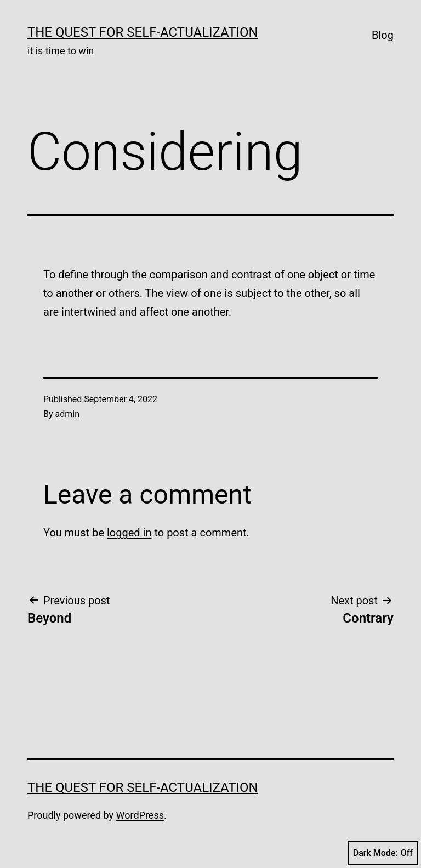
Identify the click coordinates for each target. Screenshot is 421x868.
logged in (129, 533)
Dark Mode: (383, 853)
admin (67, 414)
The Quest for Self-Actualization (143, 32)
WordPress (140, 815)
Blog (383, 35)
